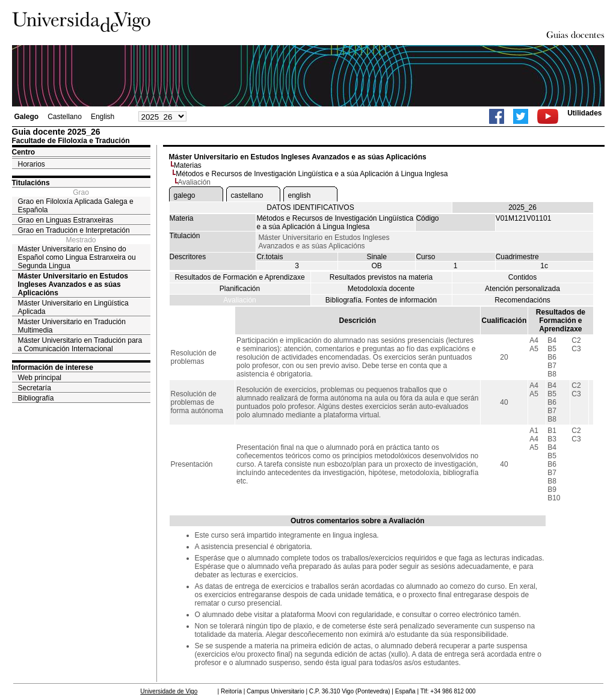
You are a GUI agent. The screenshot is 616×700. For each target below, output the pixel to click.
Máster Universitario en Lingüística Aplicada (73, 307)
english (300, 195)
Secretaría (35, 388)
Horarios (32, 164)
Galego (27, 117)
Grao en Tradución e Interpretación (74, 230)
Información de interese (53, 367)
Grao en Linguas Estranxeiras (66, 220)
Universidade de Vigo (169, 691)
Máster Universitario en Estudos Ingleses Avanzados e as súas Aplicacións (73, 284)
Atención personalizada (522, 289)
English (103, 117)
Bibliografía (36, 398)
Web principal (40, 378)
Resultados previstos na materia (381, 277)
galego (185, 195)
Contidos (522, 277)
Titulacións (31, 183)
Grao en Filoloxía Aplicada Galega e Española (76, 206)
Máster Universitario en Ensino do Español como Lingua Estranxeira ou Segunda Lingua (77, 257)
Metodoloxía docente (381, 289)
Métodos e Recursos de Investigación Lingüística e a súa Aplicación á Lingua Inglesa (312, 174)
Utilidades (584, 113)
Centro (24, 152)
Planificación (240, 289)
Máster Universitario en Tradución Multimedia (72, 326)
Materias (188, 165)
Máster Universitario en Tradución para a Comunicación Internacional (80, 345)
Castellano (65, 117)
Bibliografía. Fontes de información (381, 300)
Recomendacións (522, 300)
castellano (247, 195)
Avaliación (239, 300)
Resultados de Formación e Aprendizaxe (239, 277)
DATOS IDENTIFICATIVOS (310, 207)
